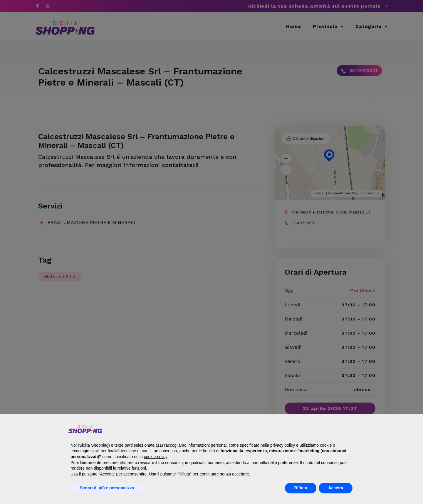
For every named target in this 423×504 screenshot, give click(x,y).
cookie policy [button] (156, 457)
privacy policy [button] (283, 445)
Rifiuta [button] (301, 488)
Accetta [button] (336, 488)
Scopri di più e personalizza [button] (107, 488)
